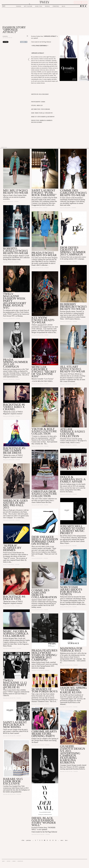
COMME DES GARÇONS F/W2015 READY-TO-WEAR (73, 193)
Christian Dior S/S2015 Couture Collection (44, 494)
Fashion (5, 36)
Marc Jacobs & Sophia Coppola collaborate (16, 634)
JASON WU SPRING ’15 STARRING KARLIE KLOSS (73, 690)
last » (66, 840)
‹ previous (28, 840)
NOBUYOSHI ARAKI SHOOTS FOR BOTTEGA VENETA (71, 591)
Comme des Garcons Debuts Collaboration (44, 594)
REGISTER (78, 2)
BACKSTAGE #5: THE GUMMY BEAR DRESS (14, 450)
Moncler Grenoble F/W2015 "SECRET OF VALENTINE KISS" (44, 372)
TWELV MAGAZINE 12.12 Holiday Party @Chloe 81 (15, 684)
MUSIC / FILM (39, 6)
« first (23, 840)
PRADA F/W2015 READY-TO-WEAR (44, 254)
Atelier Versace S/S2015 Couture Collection (72, 433)
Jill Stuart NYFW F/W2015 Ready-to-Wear (73, 369)
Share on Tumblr (24, 42)
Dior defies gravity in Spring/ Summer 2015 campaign (73, 251)
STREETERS (56, 6)
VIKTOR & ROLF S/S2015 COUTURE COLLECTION (44, 431)
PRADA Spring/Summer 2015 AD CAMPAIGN (15, 363)
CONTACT (9, 861)
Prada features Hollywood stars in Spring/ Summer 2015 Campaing (44, 655)
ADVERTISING (20, 861)
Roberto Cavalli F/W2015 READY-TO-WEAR (16, 251)
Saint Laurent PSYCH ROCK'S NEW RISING (15, 725)
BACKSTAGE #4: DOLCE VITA (14, 598)
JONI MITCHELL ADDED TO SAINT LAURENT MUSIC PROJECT (73, 530)
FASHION (19, 6)
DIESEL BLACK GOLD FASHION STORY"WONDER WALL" (44, 822)
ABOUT (3, 861)
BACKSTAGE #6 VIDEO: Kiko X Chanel (14, 407)
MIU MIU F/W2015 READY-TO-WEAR (16, 192)
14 (56, 840)
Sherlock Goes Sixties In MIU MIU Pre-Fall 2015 (15, 504)
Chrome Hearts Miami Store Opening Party (44, 734)
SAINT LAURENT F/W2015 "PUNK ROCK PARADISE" (44, 193)
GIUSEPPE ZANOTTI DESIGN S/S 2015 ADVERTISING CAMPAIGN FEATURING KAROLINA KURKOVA (73, 755)
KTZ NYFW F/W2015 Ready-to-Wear (43, 320)
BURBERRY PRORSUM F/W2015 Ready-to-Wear (73, 307)
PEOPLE (47, 6)
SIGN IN (84, 2)
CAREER (14, 861)
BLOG (64, 6)
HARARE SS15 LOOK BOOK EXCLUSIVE (13, 781)
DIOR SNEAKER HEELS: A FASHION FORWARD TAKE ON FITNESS (45, 540)
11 (47, 840)
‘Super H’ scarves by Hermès (12, 548)
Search (4, 6)
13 (53, 840)
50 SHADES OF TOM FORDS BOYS (45, 690)
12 (50, 840)
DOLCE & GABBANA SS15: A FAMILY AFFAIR (73, 479)
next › (62, 840)
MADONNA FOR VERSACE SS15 (71, 650)
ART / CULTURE (28, 6)
